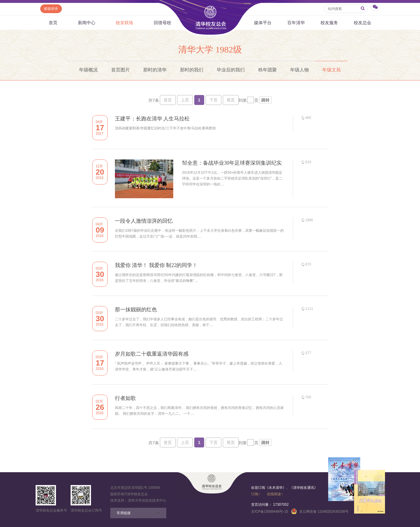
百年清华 (296, 23)
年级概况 (88, 70)
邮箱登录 (51, 9)
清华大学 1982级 (210, 49)
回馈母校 (162, 23)
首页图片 (120, 70)
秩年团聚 (267, 70)
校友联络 (125, 23)
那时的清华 (155, 70)
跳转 (265, 100)
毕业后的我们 (231, 70)
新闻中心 (87, 23)
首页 (53, 23)
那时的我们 (192, 70)
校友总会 (363, 23)
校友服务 (329, 23)
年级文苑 (332, 70)
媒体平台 (263, 23)
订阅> (256, 494)
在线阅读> (275, 494)
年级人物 (300, 70)
